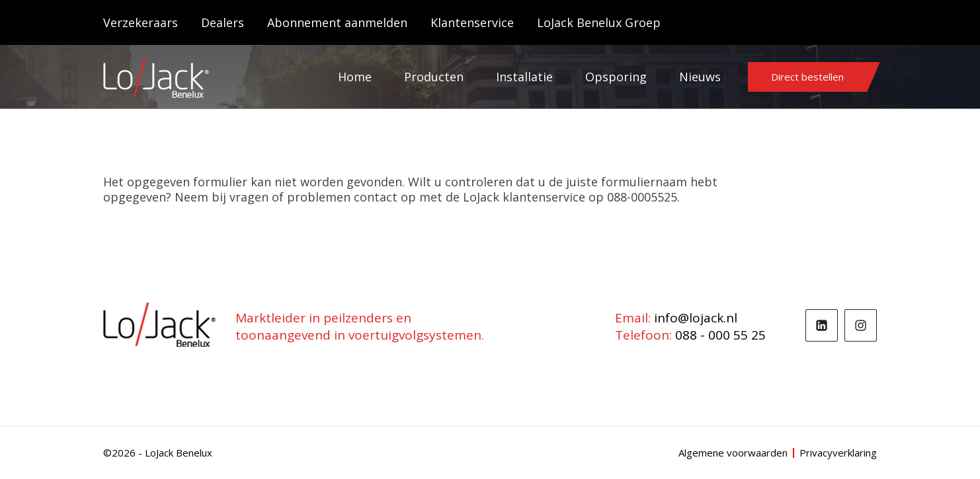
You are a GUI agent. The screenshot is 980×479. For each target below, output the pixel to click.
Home (355, 77)
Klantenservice (472, 22)
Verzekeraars (141, 22)
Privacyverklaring (838, 453)
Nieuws (700, 77)
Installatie (524, 77)
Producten (434, 77)
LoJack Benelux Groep (599, 22)
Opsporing (616, 77)
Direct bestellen (807, 77)
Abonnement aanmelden (337, 22)
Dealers (223, 22)
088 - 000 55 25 (720, 335)
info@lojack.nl (696, 318)
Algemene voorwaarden (733, 453)
